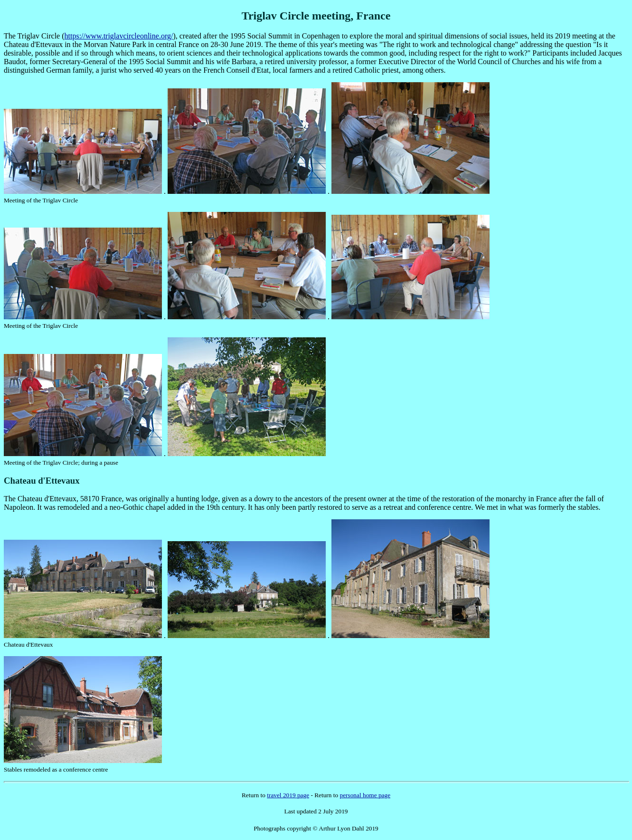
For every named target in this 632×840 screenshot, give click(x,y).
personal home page (365, 795)
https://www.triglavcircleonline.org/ (119, 36)
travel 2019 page (288, 795)
